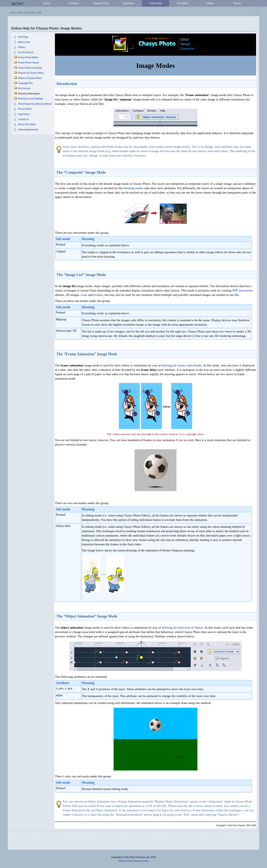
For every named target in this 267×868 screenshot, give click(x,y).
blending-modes (133, 188)
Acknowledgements (28, 130)
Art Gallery (183, 3)
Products (74, 3)
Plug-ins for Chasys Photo (31, 73)
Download (128, 3)
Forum (237, 3)
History (22, 47)
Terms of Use (125, 861)
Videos (210, 3)
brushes (98, 295)
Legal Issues (24, 114)
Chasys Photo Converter (30, 68)
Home (47, 3)
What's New (24, 42)
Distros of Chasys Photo (30, 78)
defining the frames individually (182, 365)
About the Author (27, 124)
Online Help (156, 3)
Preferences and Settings (31, 99)
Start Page (23, 37)
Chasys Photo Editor (28, 57)
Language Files (25, 83)
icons (84, 295)
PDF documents (242, 290)
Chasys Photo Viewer (29, 63)
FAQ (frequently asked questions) (35, 104)
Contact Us (24, 119)
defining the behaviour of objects (183, 628)
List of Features (26, 52)
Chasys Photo (101, 3)
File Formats (24, 88)
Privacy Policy (25, 109)
